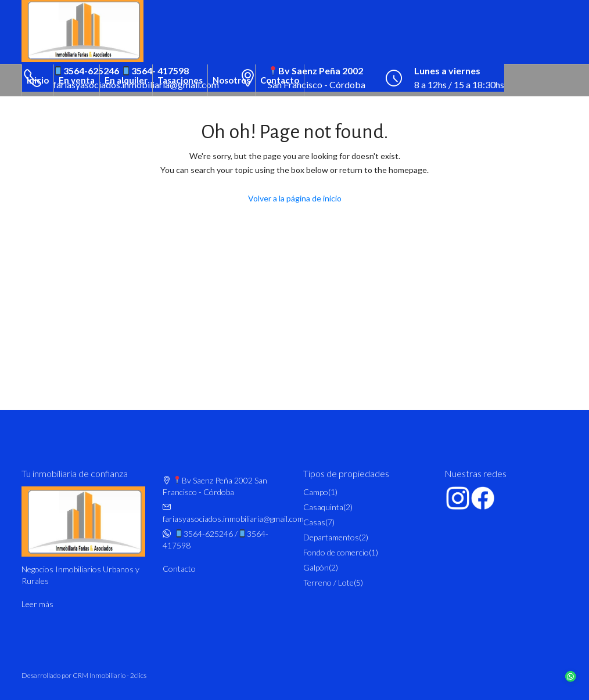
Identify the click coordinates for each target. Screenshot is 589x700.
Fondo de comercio (336, 552)
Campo (316, 492)
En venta (77, 80)
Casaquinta (323, 507)
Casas (314, 522)
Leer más (37, 604)
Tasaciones (180, 80)
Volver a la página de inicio (295, 198)
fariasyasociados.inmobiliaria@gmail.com (233, 519)
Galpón (316, 567)
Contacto (280, 80)
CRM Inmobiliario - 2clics (109, 675)
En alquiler (126, 80)
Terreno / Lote (328, 582)
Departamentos (331, 537)
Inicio (38, 80)
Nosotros (231, 80)
